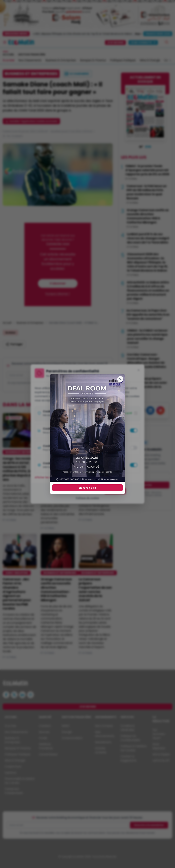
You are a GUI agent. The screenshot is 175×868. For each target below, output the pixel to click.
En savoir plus (87, 488)
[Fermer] (120, 379)
